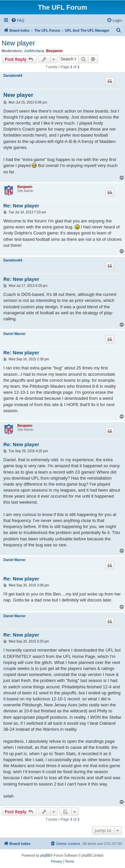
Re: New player (21, 206)
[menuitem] (18, 20)
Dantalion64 (13, 76)
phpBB (45, 855)
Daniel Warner (14, 334)
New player (18, 43)
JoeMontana (34, 51)
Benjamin (54, 51)
